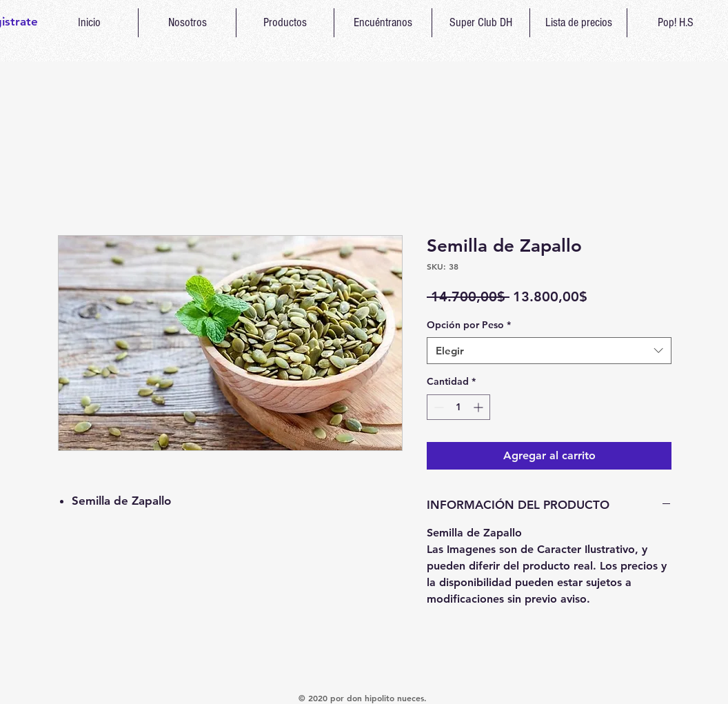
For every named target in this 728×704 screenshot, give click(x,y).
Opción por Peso (469, 325)
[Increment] (479, 407)
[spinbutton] (458, 407)
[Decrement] (437, 407)
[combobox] (549, 351)
